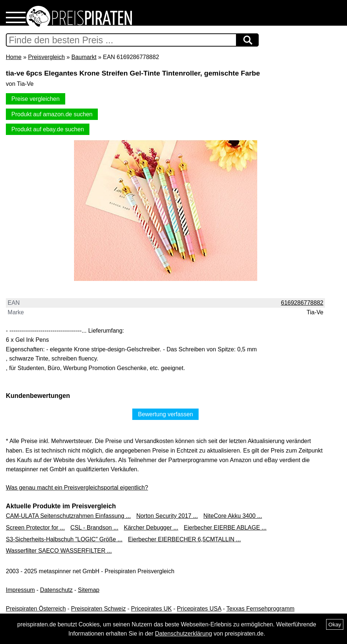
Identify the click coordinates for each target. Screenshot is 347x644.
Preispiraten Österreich (36, 609)
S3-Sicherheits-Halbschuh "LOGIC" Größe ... (64, 539)
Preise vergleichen (36, 99)
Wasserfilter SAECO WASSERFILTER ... (59, 551)
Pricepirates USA (199, 609)
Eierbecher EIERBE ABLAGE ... (225, 528)
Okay (335, 624)
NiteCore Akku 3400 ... (233, 516)
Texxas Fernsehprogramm (261, 609)
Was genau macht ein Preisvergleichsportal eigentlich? (77, 488)
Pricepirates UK (151, 609)
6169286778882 (302, 303)
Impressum (20, 590)
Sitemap (89, 590)
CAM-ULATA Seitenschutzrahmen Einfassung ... (68, 516)
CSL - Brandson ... (94, 528)
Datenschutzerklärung (184, 634)
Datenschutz (56, 590)
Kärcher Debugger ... (151, 528)
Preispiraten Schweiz (98, 609)
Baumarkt (84, 57)
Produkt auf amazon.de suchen (52, 114)
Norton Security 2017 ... (167, 516)
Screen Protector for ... (35, 528)
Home (14, 57)
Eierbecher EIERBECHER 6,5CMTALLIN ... (184, 539)
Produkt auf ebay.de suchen (48, 129)
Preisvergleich (46, 57)
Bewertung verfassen (165, 414)
